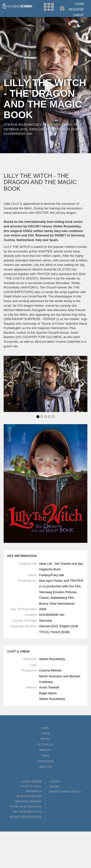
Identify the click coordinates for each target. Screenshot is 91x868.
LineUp (79, 15)
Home (46, 728)
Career (54, 787)
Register (76, 9)
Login (79, 4)
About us (45, 767)
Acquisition (45, 761)
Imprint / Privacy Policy (65, 792)
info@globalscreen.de (25, 817)
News (46, 756)
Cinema (45, 733)
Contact (55, 782)
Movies (45, 739)
